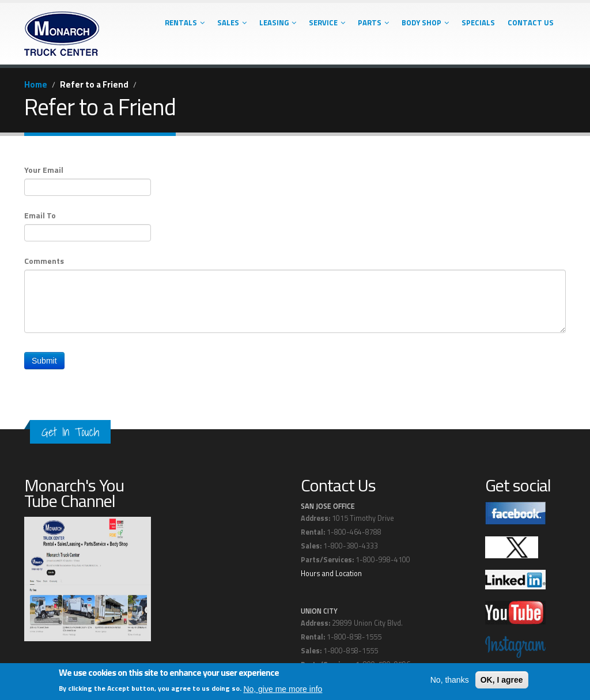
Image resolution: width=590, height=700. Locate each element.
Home (36, 84)
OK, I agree (502, 680)
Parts (373, 22)
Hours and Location (331, 574)
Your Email (44, 170)
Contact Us (531, 22)
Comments (44, 261)
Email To (40, 215)
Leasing (278, 22)
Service (327, 22)
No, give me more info (283, 689)
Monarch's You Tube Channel (74, 493)
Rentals (185, 22)
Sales (232, 22)
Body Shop (425, 22)
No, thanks (450, 680)
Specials (478, 22)
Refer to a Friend (94, 84)
